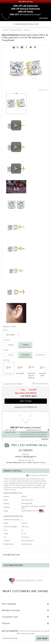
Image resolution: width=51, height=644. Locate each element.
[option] (16, 103)
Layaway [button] (18, 407)
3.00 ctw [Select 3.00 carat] (25, 345)
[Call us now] (44, 24)
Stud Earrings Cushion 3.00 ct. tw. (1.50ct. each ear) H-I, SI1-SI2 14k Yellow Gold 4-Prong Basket (25, 38)
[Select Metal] (11, 335)
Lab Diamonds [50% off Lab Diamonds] (26, 6)
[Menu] (3, 24)
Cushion (27, 30)
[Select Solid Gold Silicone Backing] (31, 367)
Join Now (42, 638)
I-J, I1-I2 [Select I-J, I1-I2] (11, 355)
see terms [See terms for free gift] (44, 18)
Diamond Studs (16, 30)
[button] (14, 48)
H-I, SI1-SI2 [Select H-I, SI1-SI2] (25, 355)
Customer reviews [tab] (13, 565)
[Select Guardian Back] (43, 367)
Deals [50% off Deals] (26, 12)
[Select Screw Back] (20, 367)
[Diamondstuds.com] (25, 24)
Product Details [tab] (12, 471)
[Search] (8, 24)
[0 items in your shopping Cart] (48, 24)
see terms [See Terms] (45, 439)
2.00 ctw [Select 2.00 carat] (11, 345)
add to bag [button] (26, 401)
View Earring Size (40, 384)
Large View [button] (43, 90)
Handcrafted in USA (26, 580)
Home (5, 30)
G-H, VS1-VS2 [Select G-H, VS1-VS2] (40, 355)
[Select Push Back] (9, 367)
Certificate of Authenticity (37, 475)
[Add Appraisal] (4, 384)
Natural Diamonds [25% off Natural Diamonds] (25, 9)
